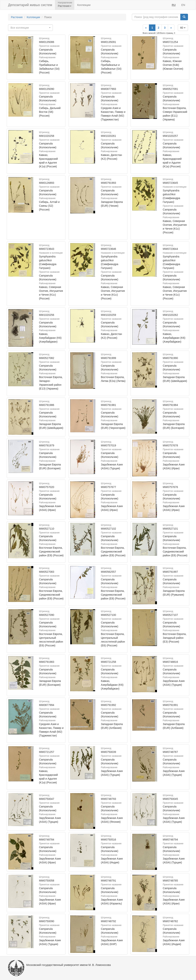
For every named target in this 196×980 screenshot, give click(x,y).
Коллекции (84, 5)
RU (174, 5)
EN (183, 5)
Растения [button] (65, 6)
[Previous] (146, 28)
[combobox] (30, 28)
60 (183, 28)
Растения (17, 17)
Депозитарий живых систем (30, 5)
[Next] (171, 28)
